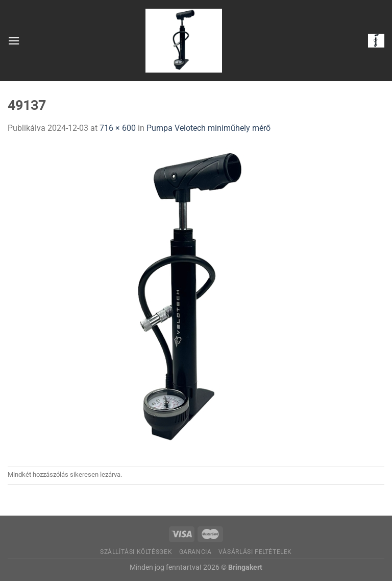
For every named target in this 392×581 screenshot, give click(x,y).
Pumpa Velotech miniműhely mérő (209, 128)
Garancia (195, 552)
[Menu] (14, 41)
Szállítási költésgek (136, 552)
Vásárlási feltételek (255, 552)
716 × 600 (118, 128)
